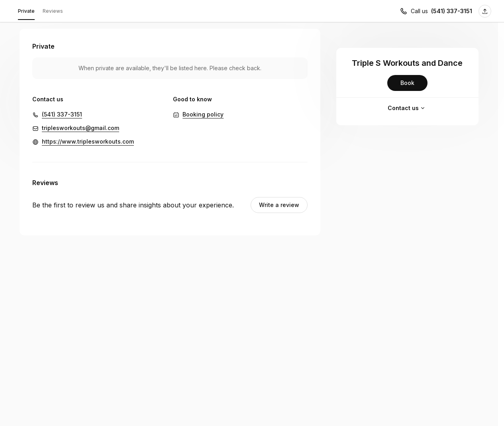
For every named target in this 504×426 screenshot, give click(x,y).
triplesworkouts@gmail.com (80, 128)
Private (26, 12)
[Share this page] (485, 11)
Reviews (53, 11)
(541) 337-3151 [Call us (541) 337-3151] (452, 11)
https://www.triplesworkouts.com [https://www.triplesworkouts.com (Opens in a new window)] (88, 141)
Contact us (407, 108)
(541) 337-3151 (62, 114)
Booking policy (203, 114)
